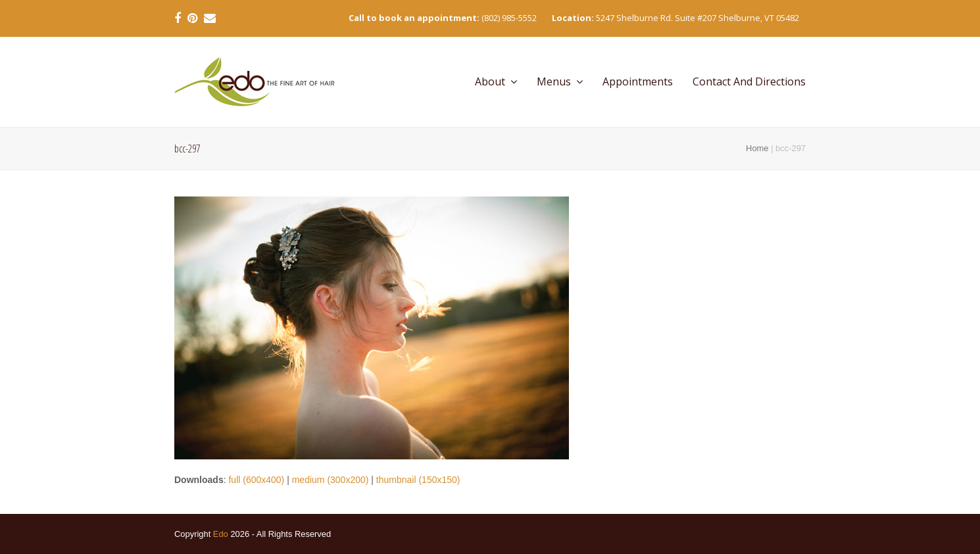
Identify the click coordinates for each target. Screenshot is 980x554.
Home (757, 148)
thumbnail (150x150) (418, 480)
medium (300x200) (331, 480)
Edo (221, 534)
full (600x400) (256, 480)
